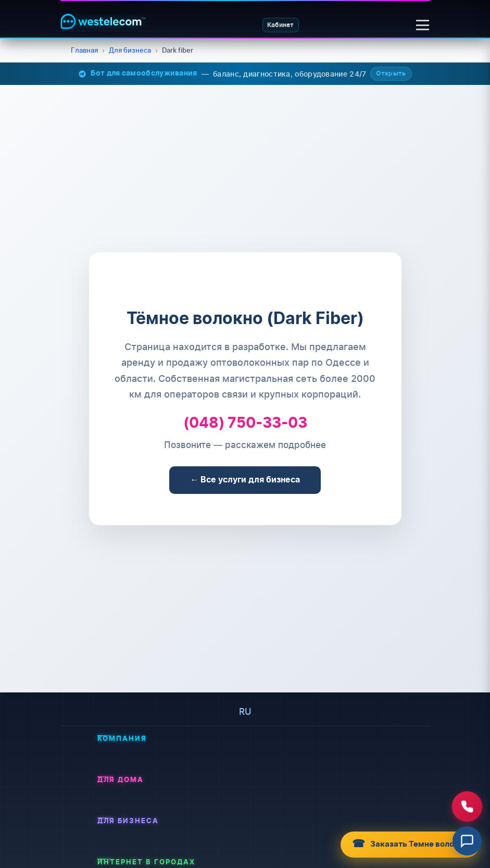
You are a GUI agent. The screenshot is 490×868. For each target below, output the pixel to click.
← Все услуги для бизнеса (245, 480)
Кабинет (279, 25)
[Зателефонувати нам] (467, 807)
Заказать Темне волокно (404, 844)
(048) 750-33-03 (245, 424)
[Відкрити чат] (467, 841)
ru (245, 712)
